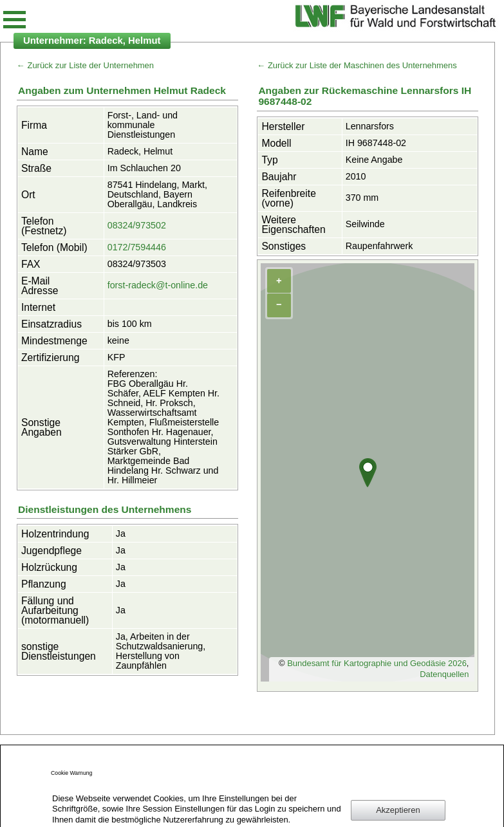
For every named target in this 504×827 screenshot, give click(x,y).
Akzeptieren (398, 810)
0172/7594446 (137, 247)
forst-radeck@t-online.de (158, 285)
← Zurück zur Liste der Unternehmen (85, 65)
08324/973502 (137, 225)
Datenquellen (444, 674)
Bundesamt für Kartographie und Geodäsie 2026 (377, 663)
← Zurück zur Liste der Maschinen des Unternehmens (357, 65)
